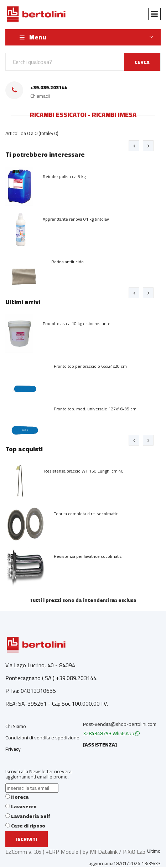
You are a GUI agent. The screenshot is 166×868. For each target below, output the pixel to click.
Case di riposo (28, 826)
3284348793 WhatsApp (111, 733)
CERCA (142, 62)
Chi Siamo (16, 726)
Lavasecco (24, 807)
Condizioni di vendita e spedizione (42, 738)
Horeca (20, 797)
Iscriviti (27, 839)
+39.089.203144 (49, 88)
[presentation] (134, 146)
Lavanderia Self (31, 816)
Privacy (13, 749)
